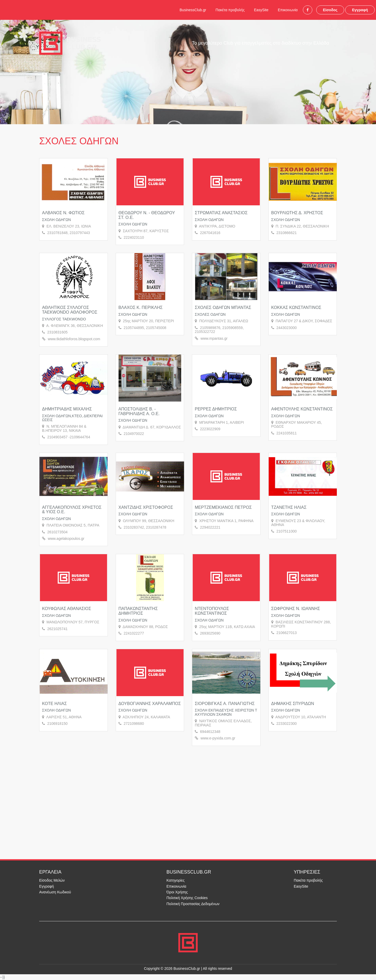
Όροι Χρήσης (177, 892)
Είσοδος (330, 10)
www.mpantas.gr (214, 338)
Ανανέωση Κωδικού (55, 892)
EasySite (261, 10)
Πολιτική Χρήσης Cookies (187, 898)
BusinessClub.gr (193, 10)
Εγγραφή (360, 10)
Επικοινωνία (288, 10)
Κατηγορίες (176, 880)
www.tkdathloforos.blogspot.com (74, 339)
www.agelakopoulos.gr (66, 539)
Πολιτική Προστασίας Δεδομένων (193, 904)
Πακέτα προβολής (230, 10)
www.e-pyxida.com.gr (218, 738)
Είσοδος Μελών (52, 880)
